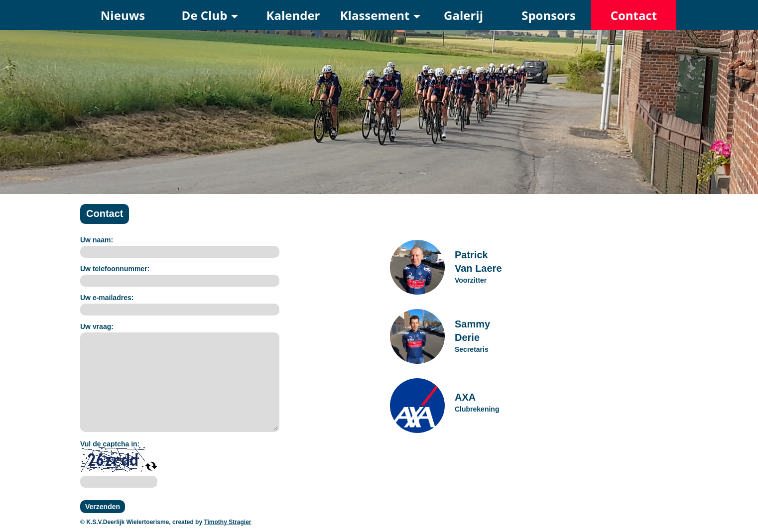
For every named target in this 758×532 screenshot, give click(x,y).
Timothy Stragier (227, 522)
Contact (634, 15)
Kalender (293, 15)
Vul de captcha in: (110, 444)
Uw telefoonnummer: (115, 269)
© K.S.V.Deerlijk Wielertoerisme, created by (142, 522)
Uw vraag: (97, 326)
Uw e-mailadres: (107, 298)
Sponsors (549, 15)
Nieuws (123, 15)
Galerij (463, 15)
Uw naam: (97, 240)
